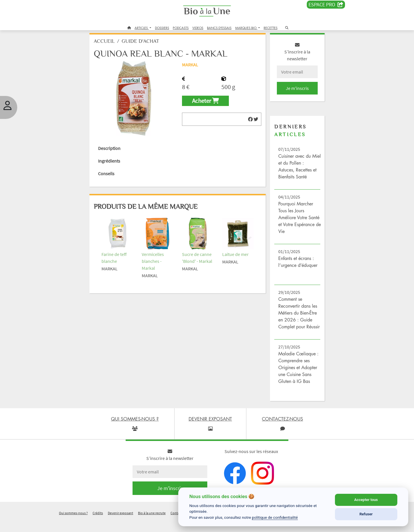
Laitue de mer (235, 256)
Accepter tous (366, 500)
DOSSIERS (162, 28)
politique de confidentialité (275, 517)
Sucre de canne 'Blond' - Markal (198, 263)
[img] (247, 124)
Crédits (98, 524)
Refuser (366, 514)
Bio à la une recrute (152, 524)
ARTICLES (142, 28)
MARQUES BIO (246, 28)
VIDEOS (198, 28)
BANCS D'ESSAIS (219, 28)
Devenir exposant (120, 524)
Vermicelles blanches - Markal (157, 263)
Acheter (207, 105)
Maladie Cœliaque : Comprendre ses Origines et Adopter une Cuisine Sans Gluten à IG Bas (294, 379)
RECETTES (271, 28)
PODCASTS (181, 28)
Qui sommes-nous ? (73, 524)
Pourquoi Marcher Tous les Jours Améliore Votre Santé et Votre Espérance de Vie (292, 222)
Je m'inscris (292, 92)
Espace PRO (326, 5)
